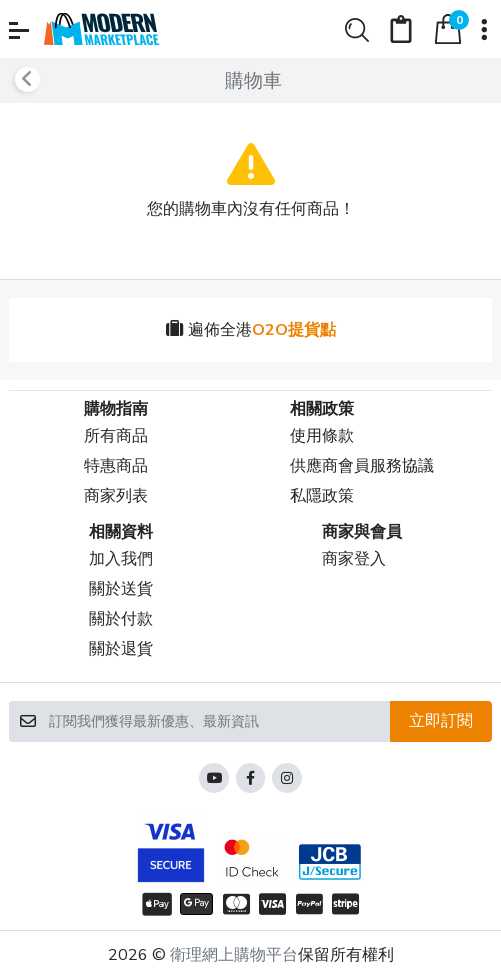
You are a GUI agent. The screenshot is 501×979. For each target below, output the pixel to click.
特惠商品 (116, 466)
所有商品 (116, 436)
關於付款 (121, 619)
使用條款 (322, 436)
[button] (19, 30)
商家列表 (116, 496)
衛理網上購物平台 (234, 955)
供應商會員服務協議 (362, 466)
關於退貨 (121, 649)
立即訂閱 (441, 721)
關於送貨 (121, 589)
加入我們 (121, 559)
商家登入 (354, 559)
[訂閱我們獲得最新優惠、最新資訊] (218, 721)
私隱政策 (322, 496)
